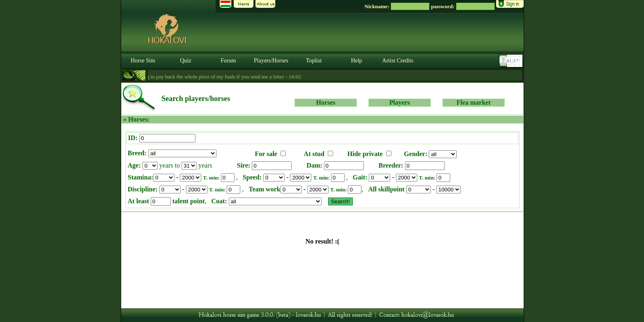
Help (356, 61)
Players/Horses (271, 61)
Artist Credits (398, 61)
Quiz (185, 61)
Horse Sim (143, 61)
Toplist (314, 61)
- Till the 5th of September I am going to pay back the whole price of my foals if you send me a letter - (180, 77)
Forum (228, 61)
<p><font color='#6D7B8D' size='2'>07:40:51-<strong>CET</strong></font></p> (512, 61)
